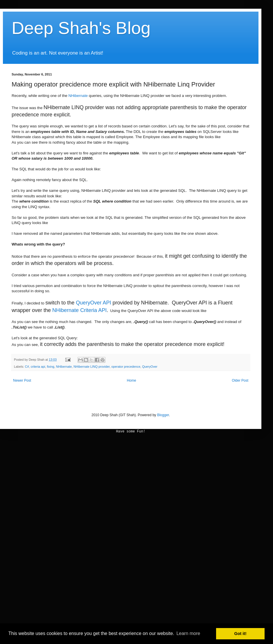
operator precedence (126, 367)
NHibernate (78, 96)
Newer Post (22, 380)
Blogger (163, 415)
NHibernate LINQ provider (91, 367)
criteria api (38, 367)
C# (27, 367)
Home (132, 380)
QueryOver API (93, 303)
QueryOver (150, 367)
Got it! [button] (240, 634)
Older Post (240, 380)
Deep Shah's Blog (81, 28)
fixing (50, 367)
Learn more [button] (188, 633)
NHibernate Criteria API (79, 310)
